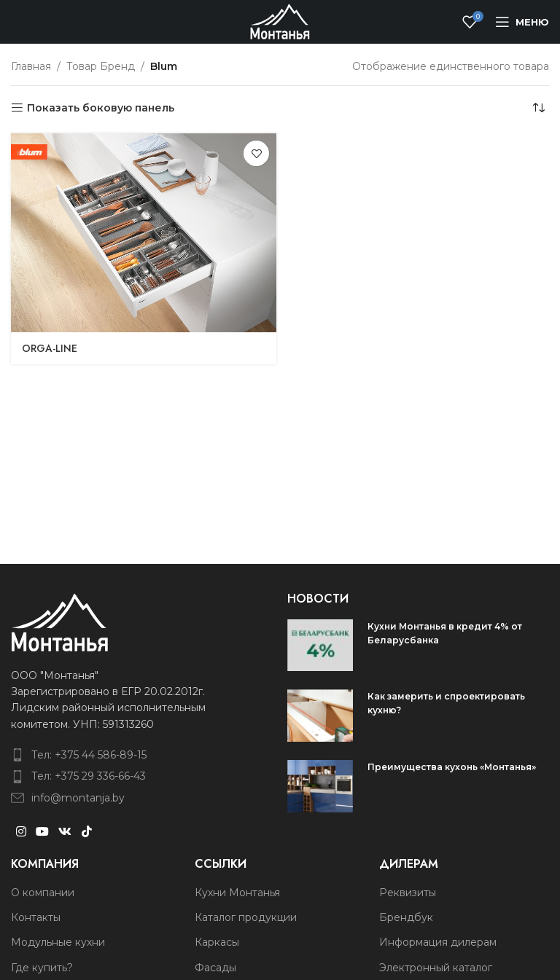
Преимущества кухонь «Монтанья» (452, 767)
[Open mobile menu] (522, 22)
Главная (31, 66)
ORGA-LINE (50, 348)
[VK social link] (65, 832)
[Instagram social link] (21, 832)
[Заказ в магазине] (538, 108)
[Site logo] (280, 21)
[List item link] (121, 755)
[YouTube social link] (42, 832)
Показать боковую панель (101, 108)
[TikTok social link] (86, 832)
